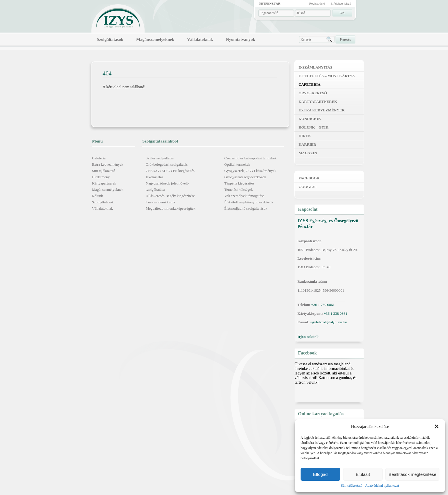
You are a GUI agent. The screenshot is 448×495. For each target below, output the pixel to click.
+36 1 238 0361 (335, 313)
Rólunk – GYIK (314, 127)
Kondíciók (310, 119)
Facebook (309, 178)
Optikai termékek (237, 164)
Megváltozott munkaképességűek (171, 208)
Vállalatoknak (200, 39)
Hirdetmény (101, 177)
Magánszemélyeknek (155, 39)
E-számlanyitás (315, 67)
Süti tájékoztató (352, 486)
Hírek (305, 136)
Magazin (308, 153)
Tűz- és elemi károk (161, 202)
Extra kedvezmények (108, 164)
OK (342, 13)
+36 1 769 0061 (323, 305)
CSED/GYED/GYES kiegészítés (170, 171)
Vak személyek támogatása (244, 196)
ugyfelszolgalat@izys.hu (329, 322)
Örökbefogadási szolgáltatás (167, 164)
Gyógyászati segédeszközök (245, 177)
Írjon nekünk (308, 337)
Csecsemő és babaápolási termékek (250, 158)
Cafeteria (99, 158)
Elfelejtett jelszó (341, 3)
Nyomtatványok (241, 39)
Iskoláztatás (154, 177)
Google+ (308, 187)
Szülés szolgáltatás (160, 158)
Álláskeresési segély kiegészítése (170, 196)
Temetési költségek (239, 190)
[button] (437, 426)
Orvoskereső (313, 93)
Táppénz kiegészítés (239, 183)
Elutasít (363, 474)
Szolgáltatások (110, 39)
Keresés (345, 39)
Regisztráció (317, 3)
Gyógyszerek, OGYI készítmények (250, 171)
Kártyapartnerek (104, 183)
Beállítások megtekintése (412, 474)
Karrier (307, 144)
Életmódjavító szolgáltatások (246, 208)
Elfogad (320, 474)
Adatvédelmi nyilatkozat (382, 486)
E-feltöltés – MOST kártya (327, 76)
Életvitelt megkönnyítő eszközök (249, 202)
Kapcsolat (308, 209)
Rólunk (97, 196)
